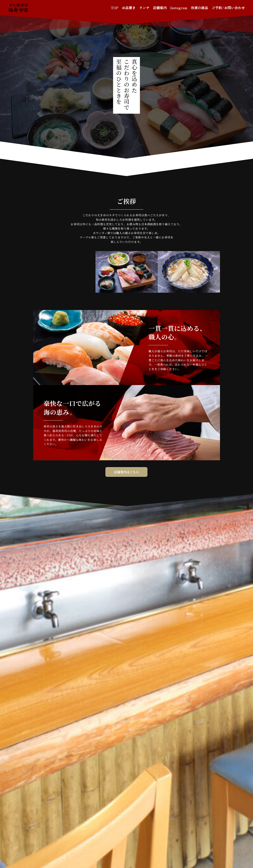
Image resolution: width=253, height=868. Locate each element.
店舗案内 (160, 8)
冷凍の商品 (199, 8)
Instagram (179, 8)
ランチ (144, 8)
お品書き (129, 8)
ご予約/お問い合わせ (228, 8)
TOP (115, 8)
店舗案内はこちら (126, 472)
